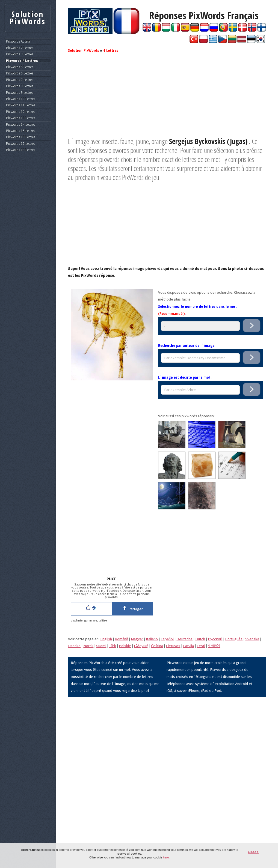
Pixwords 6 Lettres (20, 73)
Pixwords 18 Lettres (20, 150)
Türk (113, 646)
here (166, 858)
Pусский (215, 639)
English (106, 639)
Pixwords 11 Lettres (20, 105)
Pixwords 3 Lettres (20, 54)
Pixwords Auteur (18, 41)
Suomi (101, 646)
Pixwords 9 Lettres (20, 93)
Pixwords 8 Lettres (20, 86)
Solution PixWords (83, 50)
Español (167, 639)
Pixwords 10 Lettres (20, 99)
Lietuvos (173, 646)
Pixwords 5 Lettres (20, 67)
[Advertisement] (167, 99)
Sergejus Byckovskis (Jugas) (208, 141)
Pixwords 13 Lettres (20, 118)
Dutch (200, 639)
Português (234, 639)
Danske (74, 646)
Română (121, 639)
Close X (253, 852)
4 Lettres (111, 50)
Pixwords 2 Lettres (20, 48)
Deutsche (184, 639)
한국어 (214, 646)
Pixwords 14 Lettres (20, 125)
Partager (132, 608)
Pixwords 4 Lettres (22, 61)
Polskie (125, 646)
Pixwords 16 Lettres (20, 137)
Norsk (88, 646)
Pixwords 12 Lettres (20, 112)
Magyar (137, 639)
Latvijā (188, 646)
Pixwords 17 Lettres (20, 144)
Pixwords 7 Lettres (20, 80)
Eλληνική (141, 646)
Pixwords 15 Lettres (20, 131)
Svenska (252, 639)
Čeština (157, 646)
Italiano (152, 639)
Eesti (201, 646)
